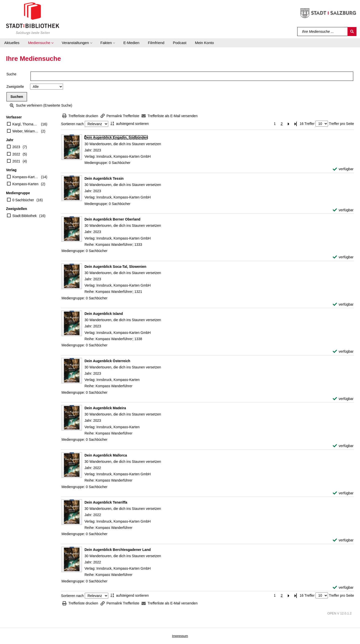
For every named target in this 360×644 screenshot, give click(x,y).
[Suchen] (352, 32)
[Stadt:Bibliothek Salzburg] (33, 18)
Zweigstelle (15, 87)
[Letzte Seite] (296, 124)
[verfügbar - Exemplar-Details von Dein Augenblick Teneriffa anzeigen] (343, 540)
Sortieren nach (72, 124)
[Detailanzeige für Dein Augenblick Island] (104, 314)
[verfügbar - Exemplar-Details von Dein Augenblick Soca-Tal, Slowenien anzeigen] (343, 304)
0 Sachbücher (23, 200)
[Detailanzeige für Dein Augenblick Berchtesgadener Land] (118, 550)
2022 (16, 154)
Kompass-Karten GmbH (26, 177)
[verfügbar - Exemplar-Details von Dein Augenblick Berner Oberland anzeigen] (343, 257)
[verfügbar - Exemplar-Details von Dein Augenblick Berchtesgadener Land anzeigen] (343, 588)
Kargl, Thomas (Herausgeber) (26, 124)
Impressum (180, 636)
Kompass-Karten (25, 184)
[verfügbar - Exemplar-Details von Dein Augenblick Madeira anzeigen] (343, 446)
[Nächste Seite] (289, 124)
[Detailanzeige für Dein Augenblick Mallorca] (106, 455)
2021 (16, 161)
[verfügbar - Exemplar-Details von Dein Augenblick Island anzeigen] (343, 352)
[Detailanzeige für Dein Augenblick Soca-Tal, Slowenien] (115, 267)
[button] (41, 43)
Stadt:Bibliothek (25, 216)
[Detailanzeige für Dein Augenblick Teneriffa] (106, 502)
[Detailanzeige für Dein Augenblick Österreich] (107, 361)
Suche (11, 74)
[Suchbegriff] (323, 32)
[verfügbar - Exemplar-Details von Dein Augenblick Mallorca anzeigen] (343, 493)
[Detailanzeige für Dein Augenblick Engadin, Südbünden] (116, 137)
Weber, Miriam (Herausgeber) (26, 131)
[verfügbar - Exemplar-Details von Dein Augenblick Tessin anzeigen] (343, 210)
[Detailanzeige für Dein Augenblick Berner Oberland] (112, 219)
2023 (16, 147)
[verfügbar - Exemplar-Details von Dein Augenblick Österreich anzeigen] (343, 399)
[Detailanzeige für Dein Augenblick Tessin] (104, 178)
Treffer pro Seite (341, 124)
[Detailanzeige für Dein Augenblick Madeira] (105, 408)
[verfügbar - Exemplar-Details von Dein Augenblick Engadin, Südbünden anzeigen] (343, 169)
